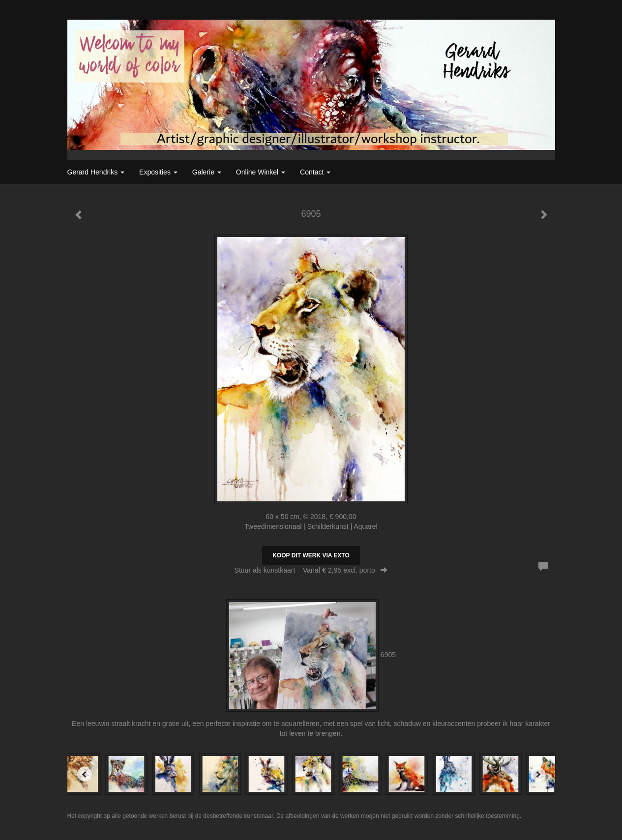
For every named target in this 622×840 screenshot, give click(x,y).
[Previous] (85, 774)
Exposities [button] (158, 172)
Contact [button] (315, 172)
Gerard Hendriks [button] (96, 172)
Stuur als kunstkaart (311, 570)
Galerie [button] (207, 172)
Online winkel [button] (261, 172)
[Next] (538, 774)
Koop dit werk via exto (311, 555)
